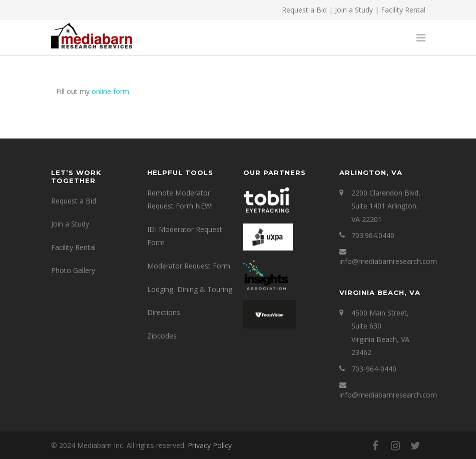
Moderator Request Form (189, 266)
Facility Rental (403, 10)
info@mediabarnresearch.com (388, 261)
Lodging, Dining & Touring (190, 289)
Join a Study (354, 10)
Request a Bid (304, 10)
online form (110, 91)
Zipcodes (162, 336)
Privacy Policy (210, 445)
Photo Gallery (73, 270)
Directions (164, 312)
